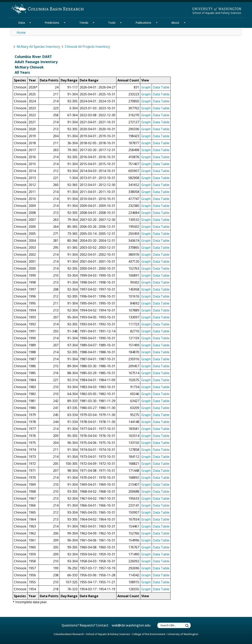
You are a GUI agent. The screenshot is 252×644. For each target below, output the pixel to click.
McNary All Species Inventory (38, 47)
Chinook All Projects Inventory (87, 47)
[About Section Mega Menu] (185, 23)
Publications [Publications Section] (143, 23)
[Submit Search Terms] (187, 626)
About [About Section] (175, 23)
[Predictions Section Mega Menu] (65, 23)
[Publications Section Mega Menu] (157, 23)
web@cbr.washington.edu (131, 625)
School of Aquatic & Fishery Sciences (108, 634)
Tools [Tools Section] (112, 23)
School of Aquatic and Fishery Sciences (217, 13)
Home (21, 32)
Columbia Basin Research (69, 634)
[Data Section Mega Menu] (30, 23)
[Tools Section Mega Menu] (121, 23)
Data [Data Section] (22, 23)
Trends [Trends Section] (84, 23)
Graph (146, 87)
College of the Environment (149, 634)
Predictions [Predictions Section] (52, 23)
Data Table (161, 87)
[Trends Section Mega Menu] (94, 23)
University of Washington (183, 634)
